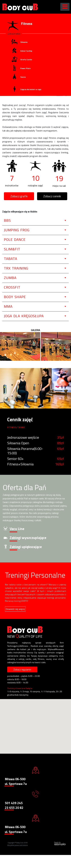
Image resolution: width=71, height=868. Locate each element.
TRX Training (16, 268)
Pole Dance (15, 239)
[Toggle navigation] (65, 7)
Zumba (10, 278)
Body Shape (15, 297)
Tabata (11, 259)
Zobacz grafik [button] (19, 196)
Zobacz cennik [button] (52, 196)
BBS (7, 220)
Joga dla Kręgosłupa (24, 316)
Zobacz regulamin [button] (22, 670)
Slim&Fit (12, 249)
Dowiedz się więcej (15, 609)
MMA (8, 306)
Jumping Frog (17, 230)
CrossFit (12, 287)
